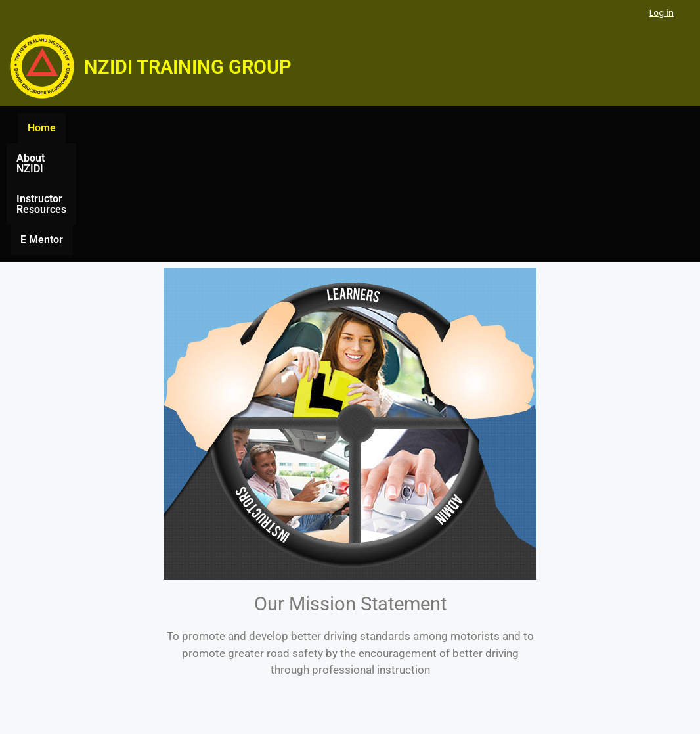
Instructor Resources (382, 128)
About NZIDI (284, 128)
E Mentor (472, 128)
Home (221, 128)
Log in (662, 12)
